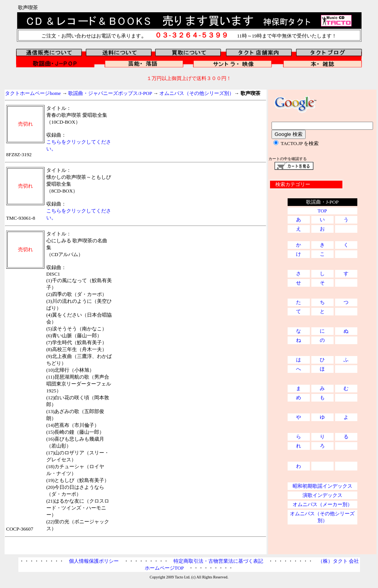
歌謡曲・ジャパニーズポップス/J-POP (110, 93)
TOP (322, 211)
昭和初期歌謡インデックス (322, 486)
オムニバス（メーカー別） (322, 504)
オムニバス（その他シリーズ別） (197, 93)
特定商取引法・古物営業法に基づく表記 (218, 561)
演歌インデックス (322, 495)
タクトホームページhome (33, 93)
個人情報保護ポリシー (94, 561)
